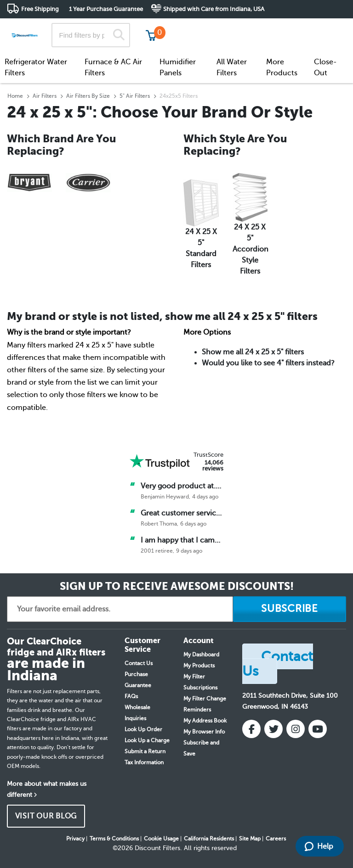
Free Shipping (40, 9)
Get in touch (327, 28)
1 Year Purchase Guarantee (106, 9)
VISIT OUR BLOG (46, 816)
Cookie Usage (161, 839)
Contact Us (139, 663)
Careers (276, 839)
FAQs (131, 696)
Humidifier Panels (178, 67)
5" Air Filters (135, 96)
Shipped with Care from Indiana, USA (214, 9)
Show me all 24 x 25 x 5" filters (253, 352)
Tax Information (144, 762)
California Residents (209, 839)
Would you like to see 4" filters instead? (268, 363)
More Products (282, 67)
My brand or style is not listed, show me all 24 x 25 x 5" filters (162, 316)
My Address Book (205, 721)
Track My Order (199, 27)
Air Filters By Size (88, 96)
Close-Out (325, 67)
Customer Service (265, 27)
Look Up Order (143, 729)
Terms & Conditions (114, 839)
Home (15, 96)
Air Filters (45, 96)
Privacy (75, 839)
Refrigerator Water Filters (36, 67)
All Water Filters (232, 67)
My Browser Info (204, 732)
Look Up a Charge (147, 740)
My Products (199, 666)
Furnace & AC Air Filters (113, 67)
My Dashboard (201, 655)
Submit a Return (145, 751)
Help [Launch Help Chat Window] (319, 846)
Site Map (250, 839)
